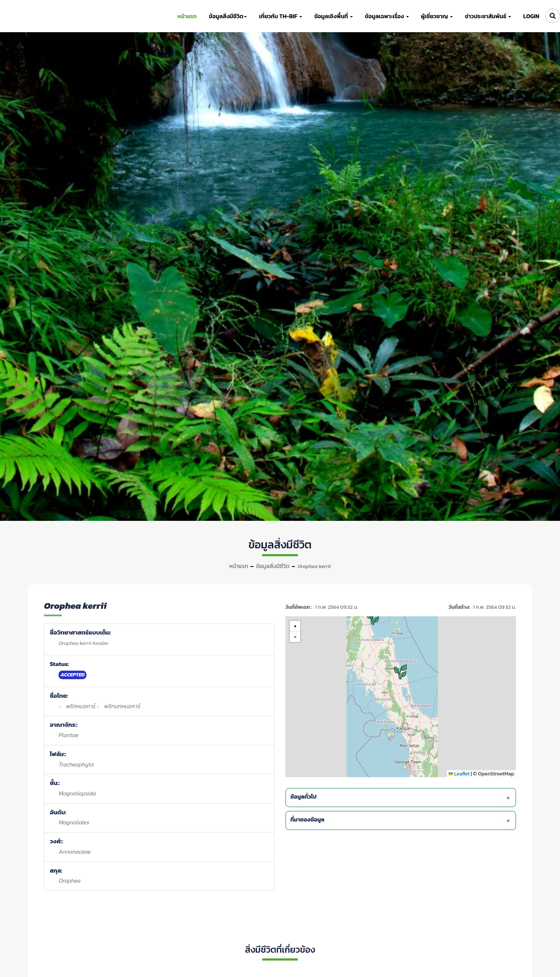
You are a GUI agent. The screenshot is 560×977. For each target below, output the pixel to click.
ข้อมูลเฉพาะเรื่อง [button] (387, 16)
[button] (401, 672)
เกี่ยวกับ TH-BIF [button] (281, 16)
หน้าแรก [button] (187, 16)
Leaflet (459, 774)
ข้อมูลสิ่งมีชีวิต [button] (228, 16)
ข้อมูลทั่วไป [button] (402, 798)
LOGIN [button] (531, 16)
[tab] (402, 798)
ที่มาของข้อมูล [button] (402, 820)
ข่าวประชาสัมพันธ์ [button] (488, 16)
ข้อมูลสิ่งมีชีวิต (273, 566)
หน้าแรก (239, 566)
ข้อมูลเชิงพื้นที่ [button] (334, 16)
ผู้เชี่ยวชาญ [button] (437, 16)
